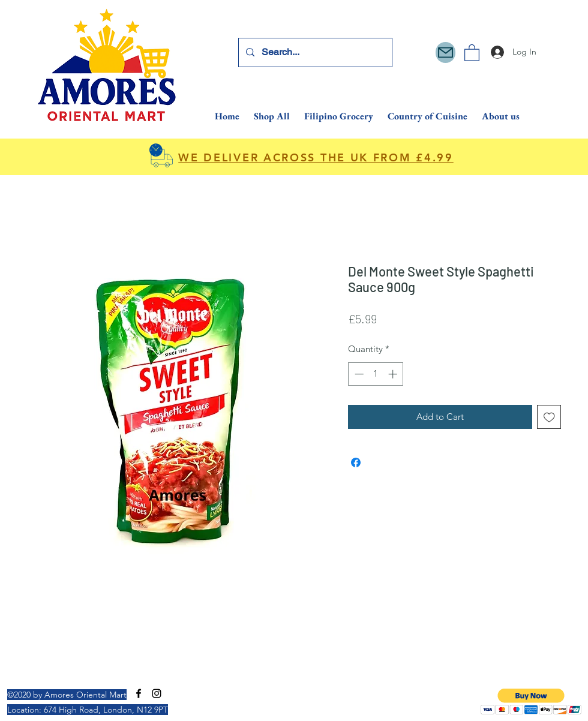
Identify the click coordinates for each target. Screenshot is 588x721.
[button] (472, 52)
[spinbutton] (376, 374)
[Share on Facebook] (356, 462)
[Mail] (445, 52)
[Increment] (394, 374)
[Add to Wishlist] (549, 417)
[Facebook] (139, 693)
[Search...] (314, 52)
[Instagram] (157, 693)
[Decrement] (358, 374)
